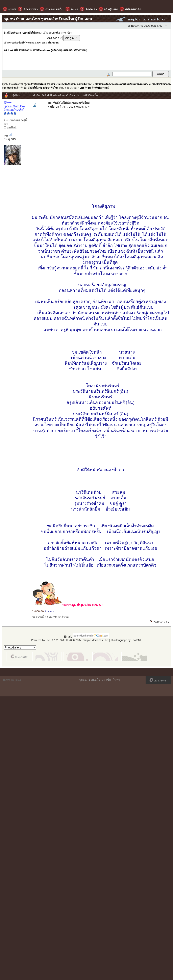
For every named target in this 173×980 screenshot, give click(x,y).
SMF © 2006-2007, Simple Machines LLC (84, 640)
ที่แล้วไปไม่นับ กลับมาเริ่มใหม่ (43, 88)
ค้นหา (116, 680)
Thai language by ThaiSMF (126, 640)
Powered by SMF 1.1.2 (44, 640)
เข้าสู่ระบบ (49, 33)
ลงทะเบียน (66, 33)
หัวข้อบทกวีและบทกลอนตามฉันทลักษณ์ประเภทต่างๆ (122, 84)
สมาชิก (106, 680)
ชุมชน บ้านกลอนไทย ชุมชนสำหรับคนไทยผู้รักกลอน (28, 84)
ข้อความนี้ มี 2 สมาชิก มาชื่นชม (50, 617)
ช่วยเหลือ (94, 680)
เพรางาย (72, 88)
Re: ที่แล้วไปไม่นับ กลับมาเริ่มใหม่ (69, 103)
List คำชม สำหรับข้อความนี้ (94, 88)
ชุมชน (83, 680)
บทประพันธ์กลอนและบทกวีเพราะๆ (75, 84)
